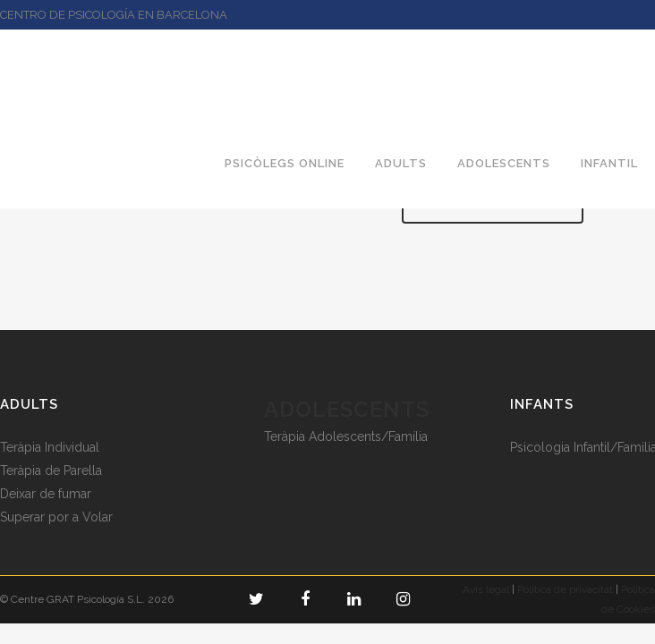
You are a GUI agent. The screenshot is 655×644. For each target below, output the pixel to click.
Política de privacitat (565, 589)
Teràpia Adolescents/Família (346, 436)
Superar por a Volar (56, 517)
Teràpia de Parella (51, 470)
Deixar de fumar (46, 494)
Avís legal (486, 589)
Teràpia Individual (50, 447)
